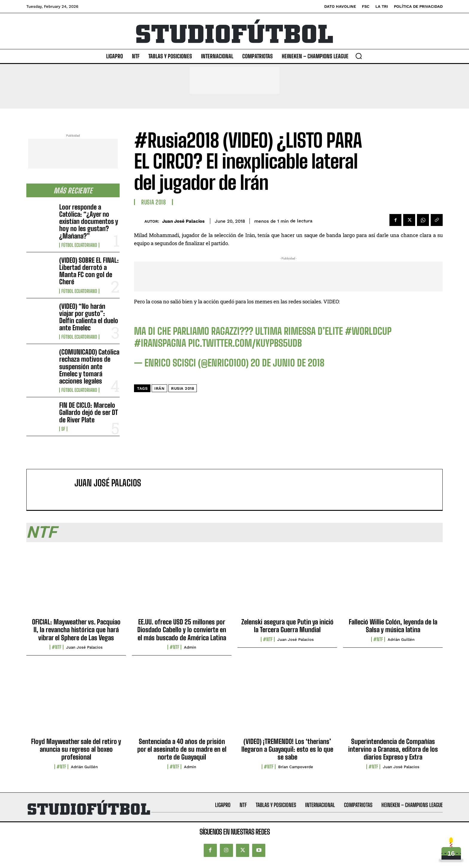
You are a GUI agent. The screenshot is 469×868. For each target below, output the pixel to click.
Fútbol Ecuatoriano (79, 245)
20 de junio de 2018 (288, 363)
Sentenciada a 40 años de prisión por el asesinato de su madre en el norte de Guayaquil (182, 749)
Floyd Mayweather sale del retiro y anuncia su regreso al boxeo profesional (76, 749)
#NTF (57, 647)
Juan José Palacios (183, 221)
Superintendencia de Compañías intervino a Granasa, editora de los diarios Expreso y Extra (393, 749)
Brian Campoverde (296, 767)
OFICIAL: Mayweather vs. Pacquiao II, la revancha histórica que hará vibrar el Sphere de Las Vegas (76, 630)
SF (63, 429)
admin (190, 647)
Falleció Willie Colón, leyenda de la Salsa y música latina (393, 626)
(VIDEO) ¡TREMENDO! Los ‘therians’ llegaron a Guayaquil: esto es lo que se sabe (287, 749)
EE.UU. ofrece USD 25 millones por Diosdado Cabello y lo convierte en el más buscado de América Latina (182, 630)
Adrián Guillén (401, 639)
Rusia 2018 (153, 202)
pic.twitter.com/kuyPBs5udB (245, 343)
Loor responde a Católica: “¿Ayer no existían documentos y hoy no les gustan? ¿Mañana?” (89, 221)
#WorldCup (368, 331)
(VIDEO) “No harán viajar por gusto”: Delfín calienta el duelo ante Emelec (89, 317)
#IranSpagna (160, 343)
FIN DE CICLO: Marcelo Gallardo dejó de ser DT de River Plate (89, 412)
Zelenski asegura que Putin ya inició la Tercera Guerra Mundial (287, 626)
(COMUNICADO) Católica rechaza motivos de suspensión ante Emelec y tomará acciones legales (89, 366)
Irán (159, 388)
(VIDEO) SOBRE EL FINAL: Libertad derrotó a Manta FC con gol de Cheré (89, 271)
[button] (359, 56)
